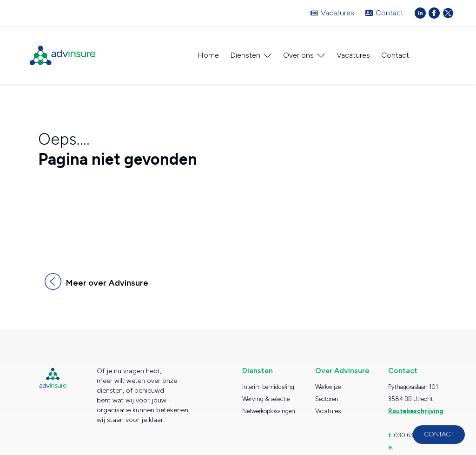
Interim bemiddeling (268, 382)
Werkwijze (328, 382)
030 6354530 (413, 430)
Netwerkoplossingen (269, 406)
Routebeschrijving (416, 406)
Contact (390, 13)
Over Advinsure (342, 365)
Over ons (298, 55)
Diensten (245, 55)
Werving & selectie (266, 394)
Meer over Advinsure (107, 278)
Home (208, 55)
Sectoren (327, 394)
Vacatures (337, 13)
